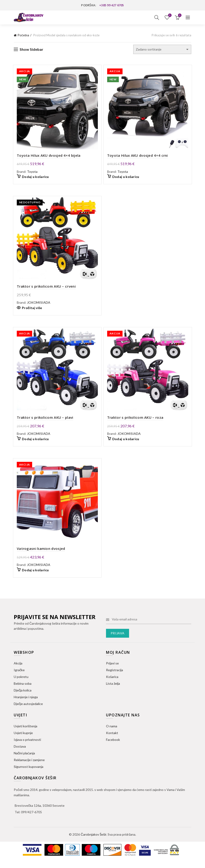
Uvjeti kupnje (23, 740)
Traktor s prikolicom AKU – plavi (43, 423)
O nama (112, 734)
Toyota (30, 173)
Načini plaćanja (24, 761)
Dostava (20, 754)
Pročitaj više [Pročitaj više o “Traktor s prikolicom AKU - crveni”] (30, 311)
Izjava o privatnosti (27, 747)
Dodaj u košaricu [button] (34, 179)
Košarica (112, 684)
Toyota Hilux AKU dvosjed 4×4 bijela (47, 157)
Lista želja (169, 15)
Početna (23, 35)
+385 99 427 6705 (112, 5)
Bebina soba (23, 691)
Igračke (19, 678)
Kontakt (112, 740)
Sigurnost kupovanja (29, 774)
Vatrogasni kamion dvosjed (39, 556)
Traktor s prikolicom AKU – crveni (44, 290)
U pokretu (21, 684)
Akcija (18, 671)
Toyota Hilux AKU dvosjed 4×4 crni (138, 157)
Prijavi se (112, 671)
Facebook (113, 747)
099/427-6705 (31, 820)
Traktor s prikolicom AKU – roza (135, 423)
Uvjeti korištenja (26, 734)
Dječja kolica (23, 698)
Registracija (114, 678)
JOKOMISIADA (37, 306)
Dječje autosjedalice (28, 711)
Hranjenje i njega (26, 705)
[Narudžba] (162, 49)
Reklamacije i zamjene (29, 767)
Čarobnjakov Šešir (93, 842)
